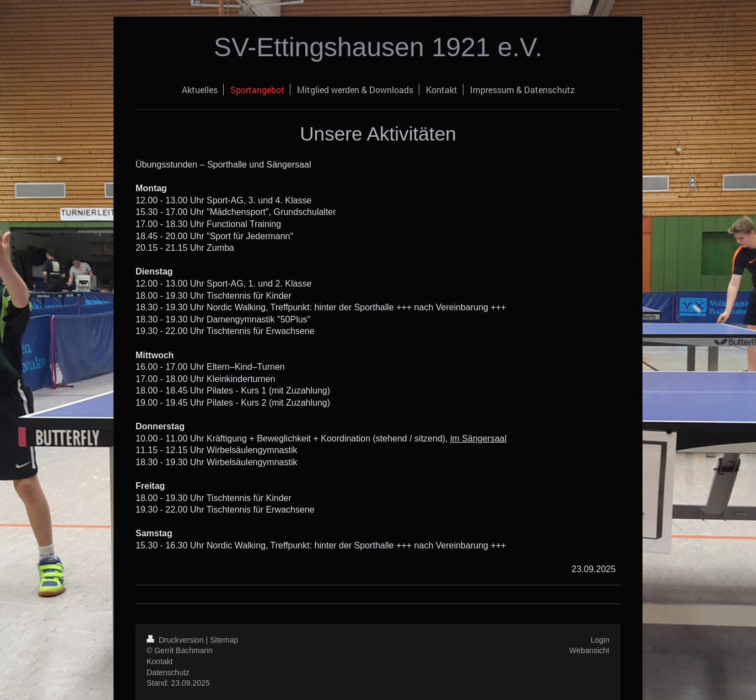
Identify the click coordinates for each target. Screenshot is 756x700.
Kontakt (160, 661)
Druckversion (176, 640)
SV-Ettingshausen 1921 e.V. (378, 47)
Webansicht (589, 650)
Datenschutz (168, 672)
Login (600, 640)
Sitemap (224, 640)
